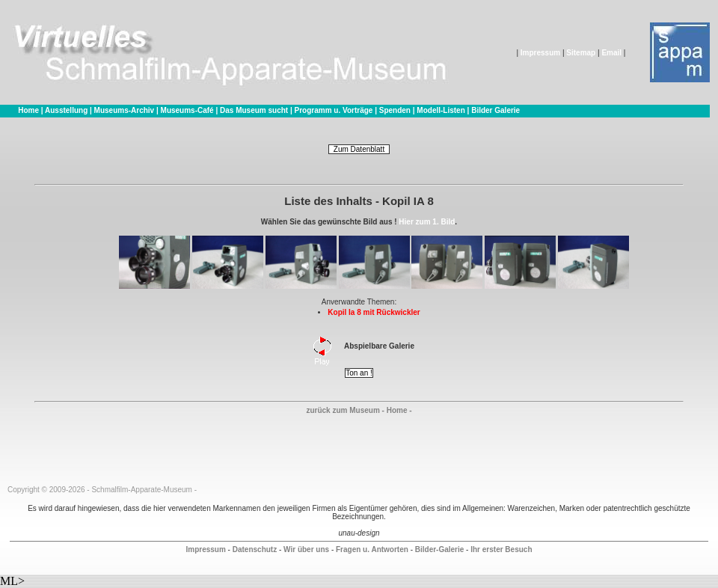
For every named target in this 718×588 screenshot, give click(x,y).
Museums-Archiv (125, 110)
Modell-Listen (441, 110)
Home (28, 110)
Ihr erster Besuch (501, 549)
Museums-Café (187, 110)
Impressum (540, 53)
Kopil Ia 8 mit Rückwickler (374, 312)
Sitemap (581, 53)
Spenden (395, 110)
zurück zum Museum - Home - (359, 410)
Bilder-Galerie (440, 549)
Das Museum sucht (254, 110)
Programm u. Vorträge (334, 110)
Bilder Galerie (495, 110)
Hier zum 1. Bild (427, 222)
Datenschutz (255, 549)
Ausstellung (66, 110)
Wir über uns (306, 549)
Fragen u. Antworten (372, 549)
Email (611, 53)
